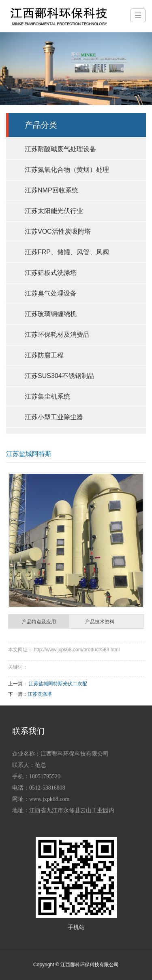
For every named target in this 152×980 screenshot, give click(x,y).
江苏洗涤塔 (40, 694)
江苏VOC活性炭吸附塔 (58, 231)
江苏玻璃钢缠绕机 (51, 314)
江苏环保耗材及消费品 (57, 335)
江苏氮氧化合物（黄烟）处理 (67, 170)
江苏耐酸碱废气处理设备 (60, 149)
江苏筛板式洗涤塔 (51, 273)
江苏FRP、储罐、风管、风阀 (67, 252)
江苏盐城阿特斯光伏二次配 (58, 684)
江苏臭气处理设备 (51, 293)
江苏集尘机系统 (47, 396)
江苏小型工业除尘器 (54, 417)
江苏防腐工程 (44, 355)
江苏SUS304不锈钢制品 (60, 376)
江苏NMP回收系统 (51, 190)
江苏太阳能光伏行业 (54, 211)
